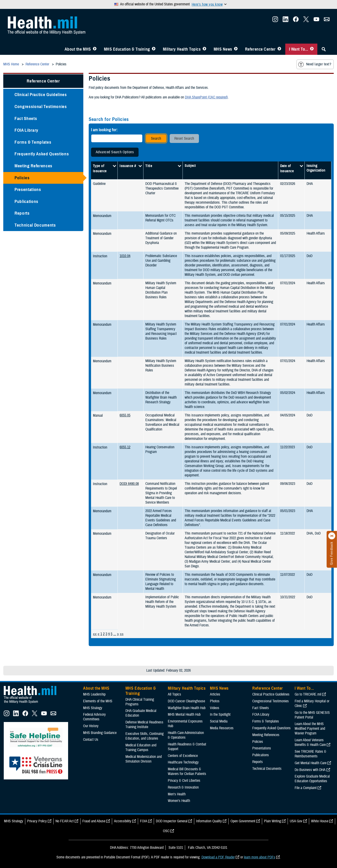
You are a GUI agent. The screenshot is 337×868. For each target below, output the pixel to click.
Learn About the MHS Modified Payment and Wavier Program (310, 729)
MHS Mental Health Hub (184, 715)
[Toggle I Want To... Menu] (312, 49)
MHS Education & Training (127, 49)
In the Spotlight (220, 715)
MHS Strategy (93, 708)
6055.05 (125, 415)
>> (122, 634)
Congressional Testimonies (41, 107)
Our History (91, 726)
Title (149, 166)
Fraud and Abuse (94, 821)
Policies (22, 178)
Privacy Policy (37, 821)
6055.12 (125, 447)
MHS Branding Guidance (100, 733)
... (115, 634)
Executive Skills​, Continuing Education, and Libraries (145, 736)
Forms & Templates (33, 142)
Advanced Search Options (115, 152)
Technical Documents (35, 225)
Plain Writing (273, 821)
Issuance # (128, 166)
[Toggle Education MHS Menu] (154, 49)
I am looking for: (104, 130)
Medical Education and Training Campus (141, 748)
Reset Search (184, 138)
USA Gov (296, 821)
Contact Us (91, 740)
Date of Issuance (287, 168)
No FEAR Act (65, 821)
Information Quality (209, 821)
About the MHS (78, 49)
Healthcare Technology (183, 762)
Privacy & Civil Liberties (184, 781)
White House (320, 821)
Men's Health (177, 794)
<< (95, 634)
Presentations (28, 189)
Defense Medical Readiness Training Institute (144, 725)
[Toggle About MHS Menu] (95, 49)
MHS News (223, 49)
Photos (215, 701)
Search (156, 138)
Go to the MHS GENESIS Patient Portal (312, 715)
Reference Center (260, 49)
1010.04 (125, 256)
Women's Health (179, 801)
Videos (215, 708)
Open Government (243, 821)
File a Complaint (306, 788)
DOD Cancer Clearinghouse (186, 701)
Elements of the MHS (98, 701)
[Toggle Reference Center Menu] (279, 49)
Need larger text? (315, 64)
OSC (166, 831)
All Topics (174, 694)
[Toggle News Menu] (236, 49)
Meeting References (33, 166)
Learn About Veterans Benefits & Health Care (310, 742)
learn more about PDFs (260, 857)
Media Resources (222, 728)
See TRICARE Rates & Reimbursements (310, 754)
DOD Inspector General (172, 821)
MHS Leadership (94, 694)
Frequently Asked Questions (42, 154)
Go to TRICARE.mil (308, 694)
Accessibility (123, 821)
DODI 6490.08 (129, 484)
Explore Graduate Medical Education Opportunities (312, 779)
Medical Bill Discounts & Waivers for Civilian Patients (187, 771)
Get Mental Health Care (311, 763)
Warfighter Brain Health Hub (187, 708)
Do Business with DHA (310, 770)
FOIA (144, 821)
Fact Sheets (26, 118)
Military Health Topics (182, 49)
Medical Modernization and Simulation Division (144, 759)
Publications (26, 201)
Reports (22, 213)
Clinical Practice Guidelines (41, 95)
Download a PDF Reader (218, 857)
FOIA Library (26, 130)
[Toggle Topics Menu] (204, 49)
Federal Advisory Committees (94, 717)
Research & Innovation (183, 787)
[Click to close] (332, 536)
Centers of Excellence (183, 756)
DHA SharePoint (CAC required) (206, 97)
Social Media (219, 721)
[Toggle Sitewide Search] (324, 49)
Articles (215, 694)
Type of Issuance (100, 168)
